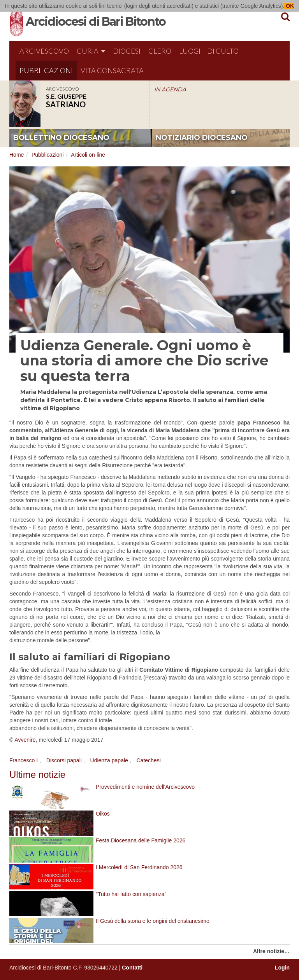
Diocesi (127, 51)
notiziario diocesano (202, 138)
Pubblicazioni (46, 70)
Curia (91, 51)
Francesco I (24, 760)
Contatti (132, 968)
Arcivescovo (44, 51)
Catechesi (149, 760)
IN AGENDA (170, 89)
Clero (160, 51)
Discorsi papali (64, 760)
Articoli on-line (88, 155)
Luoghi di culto (209, 51)
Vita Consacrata (112, 70)
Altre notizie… (271, 951)
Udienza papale (109, 760)
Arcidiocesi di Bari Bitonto (96, 22)
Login (282, 968)
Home (17, 155)
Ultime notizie (37, 775)
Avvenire (25, 740)
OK (289, 6)
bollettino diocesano (61, 138)
